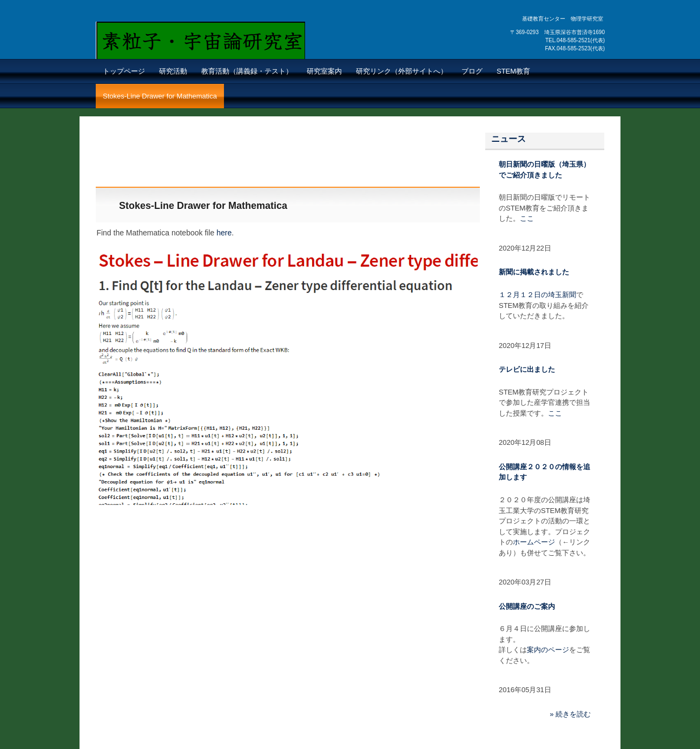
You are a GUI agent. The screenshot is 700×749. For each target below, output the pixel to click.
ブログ (472, 71)
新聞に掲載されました (534, 272)
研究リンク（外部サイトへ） (402, 71)
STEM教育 (513, 71)
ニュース (509, 139)
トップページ (124, 71)
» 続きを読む (570, 714)
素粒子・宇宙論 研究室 (178, 53)
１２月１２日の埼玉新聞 (537, 295)
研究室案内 (324, 71)
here (224, 233)
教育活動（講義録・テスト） (247, 71)
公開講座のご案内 (527, 606)
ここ (527, 218)
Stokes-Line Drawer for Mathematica (160, 96)
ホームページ (534, 542)
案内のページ (548, 650)
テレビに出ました (527, 369)
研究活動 (173, 71)
